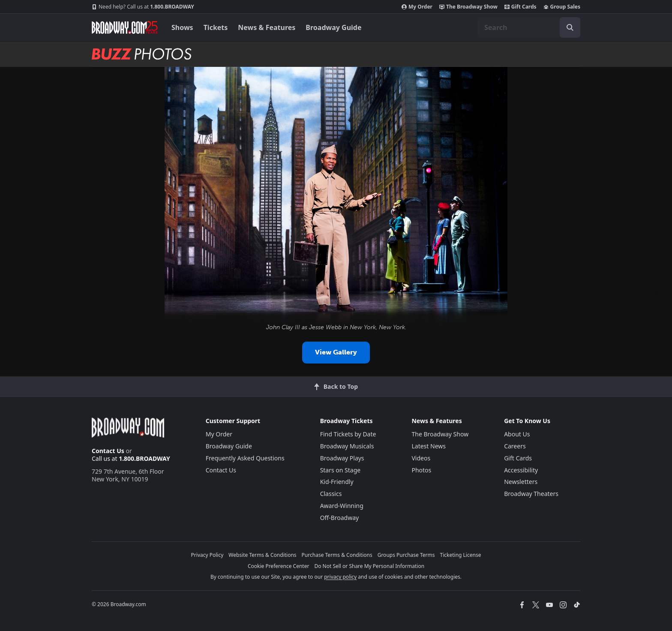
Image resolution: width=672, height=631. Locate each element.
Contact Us (108, 451)
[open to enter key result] (570, 27)
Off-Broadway (340, 518)
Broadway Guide (333, 27)
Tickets (216, 27)
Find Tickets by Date (348, 434)
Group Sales (562, 7)
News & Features (267, 27)
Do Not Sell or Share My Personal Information (369, 566)
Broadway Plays (342, 458)
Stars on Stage (340, 470)
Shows (182, 27)
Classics (331, 494)
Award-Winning (342, 506)
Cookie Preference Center (279, 566)
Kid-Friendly (337, 482)
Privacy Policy (207, 555)
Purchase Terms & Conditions (337, 555)
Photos (421, 470)
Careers (515, 446)
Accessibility (521, 470)
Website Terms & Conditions (262, 555)
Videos (421, 458)
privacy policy (340, 577)
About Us (517, 434)
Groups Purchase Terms (406, 555)
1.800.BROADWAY (143, 7)
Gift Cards (520, 7)
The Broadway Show (468, 7)
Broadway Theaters (531, 494)
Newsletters (521, 482)
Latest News (429, 446)
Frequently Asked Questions (245, 458)
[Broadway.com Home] (125, 27)
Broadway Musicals (347, 446)
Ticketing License (461, 555)
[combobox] (529, 27)
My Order (417, 7)
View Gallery (336, 352)
